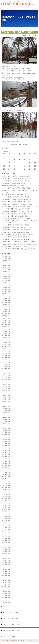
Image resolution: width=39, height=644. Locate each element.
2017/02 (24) (6, 499)
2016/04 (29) (6, 521)
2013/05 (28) (6, 598)
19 (19, 166)
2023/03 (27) (6, 338)
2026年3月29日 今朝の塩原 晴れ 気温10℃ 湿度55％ (17, 227)
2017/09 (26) (6, 483)
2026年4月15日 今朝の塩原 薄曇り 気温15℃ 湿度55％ (18, 188)
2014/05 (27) (6, 571)
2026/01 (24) (6, 263)
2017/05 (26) (6, 492)
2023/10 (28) (6, 322)
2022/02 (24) (6, 367)
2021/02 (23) (6, 393)
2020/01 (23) (6, 421)
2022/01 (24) (6, 369)
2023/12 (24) (6, 318)
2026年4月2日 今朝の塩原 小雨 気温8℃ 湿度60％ (17, 219)
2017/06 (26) (6, 490)
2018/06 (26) (6, 463)
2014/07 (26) (6, 567)
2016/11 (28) (6, 505)
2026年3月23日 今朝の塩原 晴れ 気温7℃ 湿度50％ (17, 239)
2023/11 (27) (6, 320)
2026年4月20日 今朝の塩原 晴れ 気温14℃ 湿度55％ (17, 176)
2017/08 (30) (6, 485)
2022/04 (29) (6, 362)
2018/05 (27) (6, 466)
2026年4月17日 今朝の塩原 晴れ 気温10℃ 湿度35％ (17, 183)
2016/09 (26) (6, 510)
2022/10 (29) (6, 349)
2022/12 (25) (6, 344)
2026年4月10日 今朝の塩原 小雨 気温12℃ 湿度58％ (17, 202)
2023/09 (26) (6, 325)
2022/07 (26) (6, 355)
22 (35, 166)
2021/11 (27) (6, 373)
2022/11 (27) (6, 347)
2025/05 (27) (6, 281)
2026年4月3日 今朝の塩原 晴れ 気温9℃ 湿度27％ (17, 216)
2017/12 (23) (6, 477)
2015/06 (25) (6, 543)
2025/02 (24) (6, 287)
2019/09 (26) (6, 430)
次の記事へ (24, 145)
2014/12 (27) (6, 556)
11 (14, 163)
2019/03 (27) (6, 444)
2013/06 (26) (6, 596)
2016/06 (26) (6, 516)
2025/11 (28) (6, 267)
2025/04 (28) (6, 283)
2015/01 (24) (6, 554)
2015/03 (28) (6, 549)
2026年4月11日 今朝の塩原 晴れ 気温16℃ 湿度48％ (17, 199)
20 (25, 166)
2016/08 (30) (6, 512)
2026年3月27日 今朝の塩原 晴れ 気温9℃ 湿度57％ (17, 232)
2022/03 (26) (6, 364)
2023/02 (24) (6, 340)
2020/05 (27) (6, 413)
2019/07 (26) (6, 435)
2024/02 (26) (6, 314)
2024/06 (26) (6, 305)
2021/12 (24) (6, 371)
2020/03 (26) (6, 417)
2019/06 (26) (6, 437)
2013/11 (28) (6, 584)
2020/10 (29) (6, 402)
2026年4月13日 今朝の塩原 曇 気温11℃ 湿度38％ (16, 195)
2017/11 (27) (6, 479)
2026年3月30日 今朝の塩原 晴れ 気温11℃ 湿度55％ (17, 225)
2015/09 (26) (6, 536)
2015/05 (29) (6, 545)
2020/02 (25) (6, 419)
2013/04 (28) (6, 600)
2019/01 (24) (6, 448)
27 (25, 169)
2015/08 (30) (6, 538)
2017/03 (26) (6, 496)
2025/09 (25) (6, 272)
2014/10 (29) (6, 560)
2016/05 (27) (6, 518)
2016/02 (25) (6, 525)
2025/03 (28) (6, 285)
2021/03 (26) (6, 391)
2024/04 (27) (6, 309)
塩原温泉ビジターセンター (18, 641)
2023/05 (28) (6, 333)
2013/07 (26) (6, 593)
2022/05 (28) (6, 360)
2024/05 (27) (6, 307)
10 (9, 163)
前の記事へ (15, 145)
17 (9, 166)
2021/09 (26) (6, 378)
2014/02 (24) (6, 578)
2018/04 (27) (6, 468)
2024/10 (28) (6, 296)
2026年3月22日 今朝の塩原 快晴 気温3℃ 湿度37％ (19, 242)
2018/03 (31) (6, 470)
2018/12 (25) (6, 450)
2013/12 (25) (6, 582)
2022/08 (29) (6, 353)
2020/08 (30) (6, 406)
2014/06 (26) (6, 569)
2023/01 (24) (6, 342)
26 (19, 169)
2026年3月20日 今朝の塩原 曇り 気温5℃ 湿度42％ (19, 247)
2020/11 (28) (6, 399)
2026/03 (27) (6, 259)
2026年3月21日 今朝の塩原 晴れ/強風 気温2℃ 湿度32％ (20, 244)
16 (4, 166)
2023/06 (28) (6, 331)
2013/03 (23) (6, 602)
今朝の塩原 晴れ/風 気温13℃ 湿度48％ (14, 186)
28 (30, 169)
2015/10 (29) (6, 534)
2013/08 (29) (6, 591)
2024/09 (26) (6, 298)
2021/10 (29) (6, 375)
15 (35, 163)
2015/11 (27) (6, 532)
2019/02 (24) (6, 446)
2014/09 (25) (6, 562)
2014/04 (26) (6, 573)
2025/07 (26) (6, 276)
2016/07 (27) (6, 514)
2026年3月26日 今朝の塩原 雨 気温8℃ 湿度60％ (18, 235)
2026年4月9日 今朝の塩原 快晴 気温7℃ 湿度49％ (18, 204)
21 (30, 166)
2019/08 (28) (6, 433)
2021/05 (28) (6, 386)
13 (25, 163)
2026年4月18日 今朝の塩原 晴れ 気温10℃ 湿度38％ (17, 181)
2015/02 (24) (6, 551)
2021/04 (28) (6, 389)
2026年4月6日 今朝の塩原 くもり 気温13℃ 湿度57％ (17, 209)
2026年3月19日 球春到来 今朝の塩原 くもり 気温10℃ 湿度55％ (20, 249)
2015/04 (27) (6, 547)
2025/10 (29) (6, 270)
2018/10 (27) (6, 455)
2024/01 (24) (6, 316)
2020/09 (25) (6, 404)
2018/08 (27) (6, 459)
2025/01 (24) (6, 289)
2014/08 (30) (6, 565)
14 (30, 163)
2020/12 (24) (6, 397)
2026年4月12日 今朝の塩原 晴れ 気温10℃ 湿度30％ (17, 197)
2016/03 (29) (6, 523)
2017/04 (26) (6, 494)
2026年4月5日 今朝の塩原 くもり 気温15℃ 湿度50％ (17, 211)
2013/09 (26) (6, 589)
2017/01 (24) (6, 501)
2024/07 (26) (6, 303)
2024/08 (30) (6, 300)
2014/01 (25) (6, 580)
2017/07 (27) (6, 488)
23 (4, 169)
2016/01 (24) (6, 527)
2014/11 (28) (6, 558)
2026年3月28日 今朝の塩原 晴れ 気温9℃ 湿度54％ (17, 230)
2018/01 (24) (6, 474)
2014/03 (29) (6, 576)
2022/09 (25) (6, 351)
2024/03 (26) (6, 311)
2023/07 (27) (6, 329)
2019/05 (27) (6, 439)
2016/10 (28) (6, 507)
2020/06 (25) (6, 410)
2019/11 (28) (6, 426)
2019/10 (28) (6, 428)
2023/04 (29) (6, 336)
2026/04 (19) (6, 256)
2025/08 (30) (6, 274)
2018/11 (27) (6, 452)
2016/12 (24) (6, 503)
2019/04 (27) (6, 441)
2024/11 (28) (6, 294)
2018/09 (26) (6, 457)
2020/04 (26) (6, 415)
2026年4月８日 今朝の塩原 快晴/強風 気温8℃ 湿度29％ (20, 207)
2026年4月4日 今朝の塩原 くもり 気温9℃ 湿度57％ (17, 214)
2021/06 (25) (6, 384)
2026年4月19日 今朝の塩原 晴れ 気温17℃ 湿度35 (19, 178)
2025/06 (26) (6, 278)
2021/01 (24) (6, 395)
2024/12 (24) (6, 292)
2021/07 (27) (6, 382)
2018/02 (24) (6, 472)
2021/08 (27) (6, 380)
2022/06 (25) (6, 358)
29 (35, 169)
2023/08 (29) (6, 327)
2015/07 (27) (6, 540)
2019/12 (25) (6, 424)
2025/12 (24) (6, 265)
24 (9, 169)
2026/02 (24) (6, 261)
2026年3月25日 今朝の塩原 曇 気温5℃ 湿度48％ (16, 237)
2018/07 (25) (6, 461)
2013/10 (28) (6, 587)
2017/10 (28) (6, 481)
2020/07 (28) (6, 408)
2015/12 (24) (6, 529)
